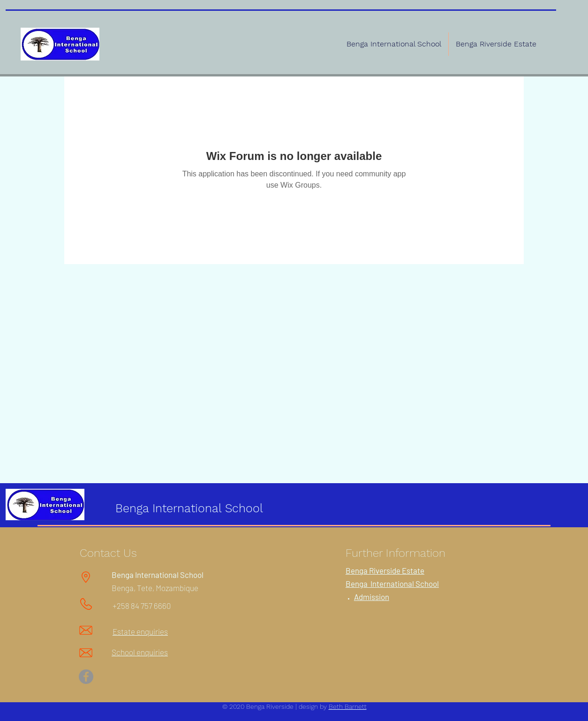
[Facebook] (86, 677)
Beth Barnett (348, 706)
